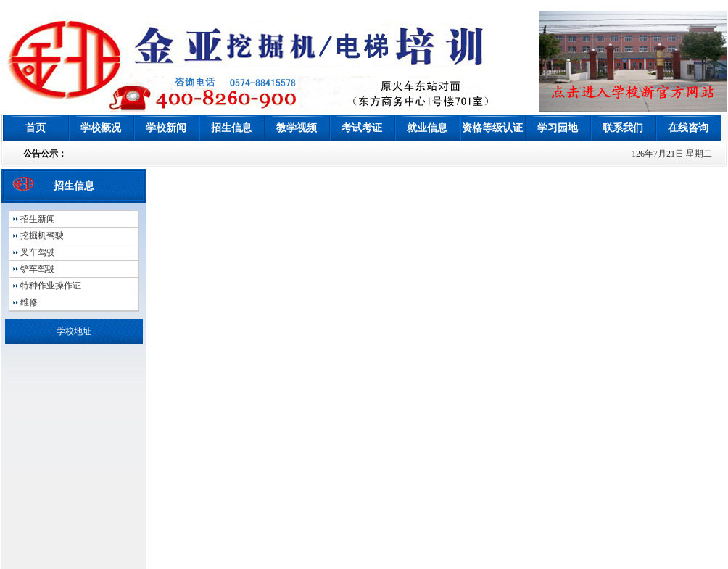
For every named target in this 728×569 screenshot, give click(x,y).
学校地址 (74, 331)
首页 (36, 128)
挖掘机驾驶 (42, 236)
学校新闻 (166, 128)
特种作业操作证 (51, 286)
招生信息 (231, 128)
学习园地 (558, 128)
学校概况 (101, 128)
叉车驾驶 (38, 252)
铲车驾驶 (38, 269)
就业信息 (427, 128)
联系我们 (623, 128)
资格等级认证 (492, 128)
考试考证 (362, 128)
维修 (29, 302)
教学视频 (297, 128)
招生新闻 (38, 219)
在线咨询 (688, 128)
